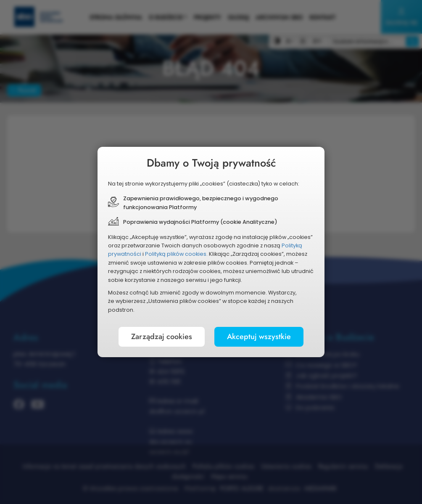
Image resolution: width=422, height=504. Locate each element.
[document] (211, 252)
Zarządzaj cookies (162, 337)
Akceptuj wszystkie (259, 337)
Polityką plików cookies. (176, 254)
